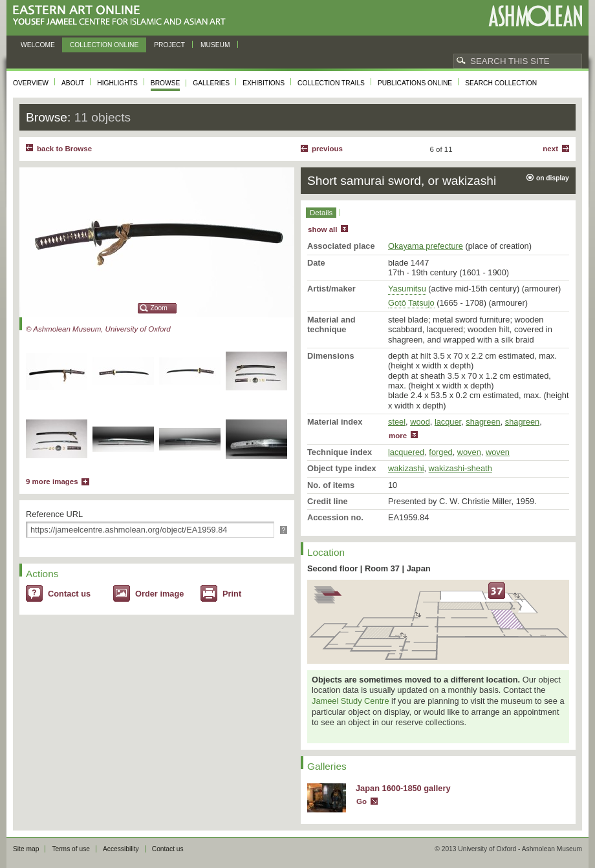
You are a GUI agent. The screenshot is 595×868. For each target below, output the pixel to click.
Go (362, 801)
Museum (215, 45)
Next (550, 149)
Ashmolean (535, 16)
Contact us (69, 594)
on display (553, 178)
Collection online (104, 45)
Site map (26, 849)
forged (440, 452)
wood (420, 422)
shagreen (483, 422)
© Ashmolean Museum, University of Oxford (98, 329)
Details (321, 213)
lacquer (448, 422)
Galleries (211, 83)
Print (232, 594)
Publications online (415, 83)
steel (397, 422)
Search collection (501, 83)
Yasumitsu (407, 289)
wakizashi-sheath (460, 468)
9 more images (52, 482)
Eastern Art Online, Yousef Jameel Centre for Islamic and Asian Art (123, 16)
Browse (166, 83)
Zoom (159, 308)
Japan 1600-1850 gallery (403, 788)
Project (169, 45)
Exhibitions (264, 83)
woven (469, 452)
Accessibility (121, 849)
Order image (159, 594)
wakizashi (406, 468)
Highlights (117, 83)
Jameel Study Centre (351, 701)
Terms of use (71, 849)
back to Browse (64, 149)
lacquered (406, 452)
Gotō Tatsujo (411, 303)
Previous (327, 149)
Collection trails (331, 83)
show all (322, 229)
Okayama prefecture (426, 246)
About (73, 83)
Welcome (38, 45)
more (398, 436)
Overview (31, 83)
